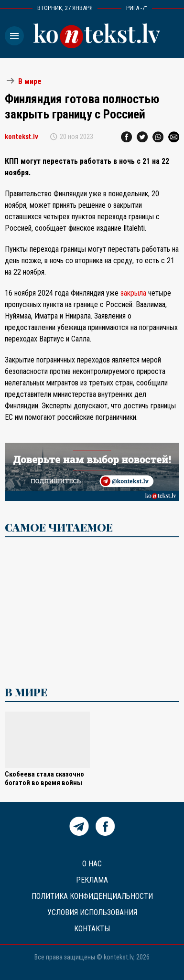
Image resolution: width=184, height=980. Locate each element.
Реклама (92, 880)
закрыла (133, 293)
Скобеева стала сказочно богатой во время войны (44, 779)
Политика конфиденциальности (92, 896)
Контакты (92, 929)
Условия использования (92, 912)
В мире (30, 81)
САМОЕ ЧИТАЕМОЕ (59, 527)
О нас (92, 864)
